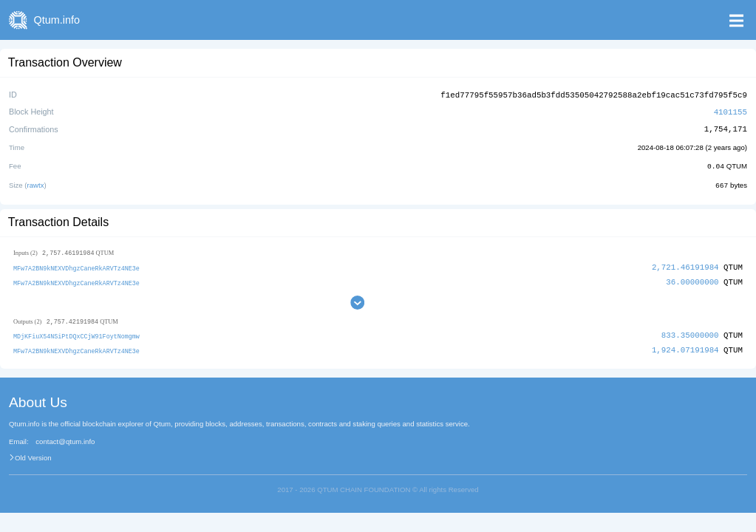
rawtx (36, 183)
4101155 (731, 110)
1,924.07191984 (685, 348)
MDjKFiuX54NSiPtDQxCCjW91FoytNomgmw (76, 334)
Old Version (33, 454)
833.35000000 (690, 333)
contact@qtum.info (65, 439)
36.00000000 (692, 279)
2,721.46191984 (685, 265)
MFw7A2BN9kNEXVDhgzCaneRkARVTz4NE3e (76, 266)
